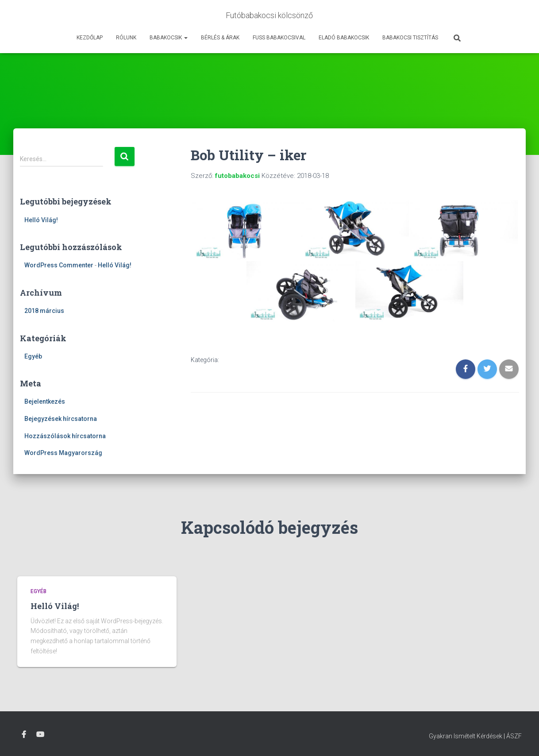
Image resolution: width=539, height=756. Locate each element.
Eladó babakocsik (344, 38)
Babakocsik (169, 38)
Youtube (40, 735)
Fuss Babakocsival (279, 38)
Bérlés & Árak (220, 38)
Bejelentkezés (45, 401)
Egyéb (33, 356)
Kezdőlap (90, 38)
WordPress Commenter (59, 265)
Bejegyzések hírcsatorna (61, 419)
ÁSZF (514, 736)
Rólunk (126, 38)
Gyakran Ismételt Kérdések (466, 736)
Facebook (24, 735)
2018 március (44, 311)
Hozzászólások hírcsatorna (65, 436)
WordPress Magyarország (63, 453)
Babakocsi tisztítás (410, 38)
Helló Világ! (41, 220)
